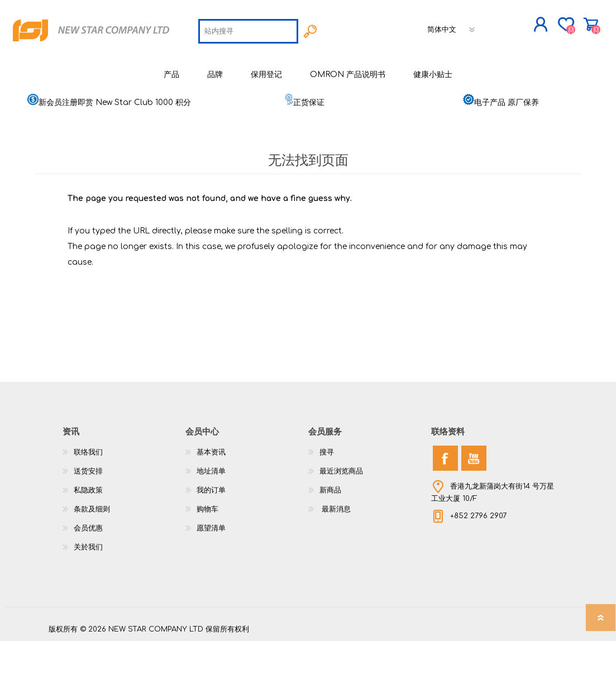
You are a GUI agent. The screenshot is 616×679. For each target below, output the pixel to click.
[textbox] (170, 66)
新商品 (330, 528)
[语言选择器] (374, 64)
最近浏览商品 (341, 509)
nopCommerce (540, 657)
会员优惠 (88, 566)
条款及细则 (92, 547)
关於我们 (88, 585)
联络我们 (88, 490)
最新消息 (335, 547)
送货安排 (88, 509)
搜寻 (327, 490)
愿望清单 (211, 566)
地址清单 (211, 509)
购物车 (555, 27)
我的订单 (211, 528)
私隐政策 (88, 528)
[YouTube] (474, 496)
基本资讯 (211, 490)
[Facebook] (445, 496)
